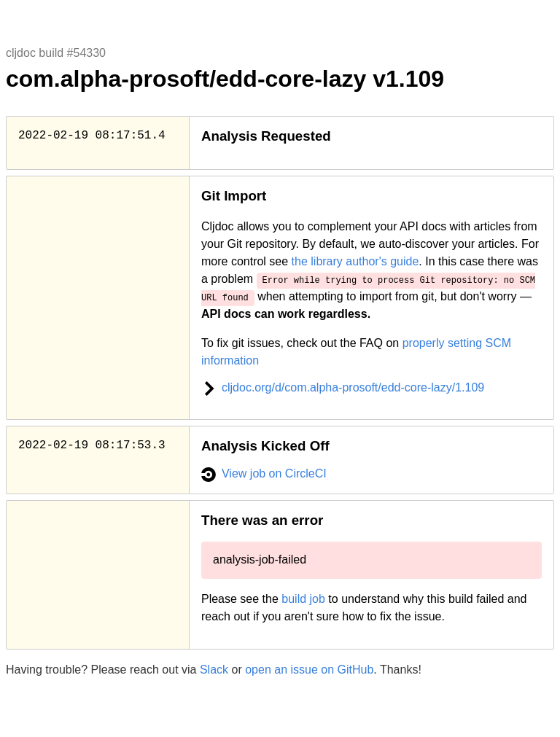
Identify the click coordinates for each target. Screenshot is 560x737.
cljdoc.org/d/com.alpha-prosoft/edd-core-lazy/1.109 (343, 387)
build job (303, 599)
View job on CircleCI (264, 473)
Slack (214, 670)
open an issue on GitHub (309, 670)
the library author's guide (355, 261)
